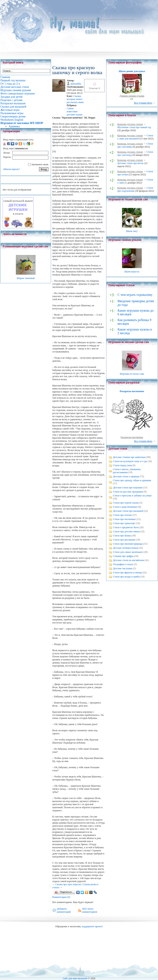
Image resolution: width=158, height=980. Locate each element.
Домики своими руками (132, 96)
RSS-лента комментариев (90, 910)
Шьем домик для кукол (132, 71)
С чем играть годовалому (135, 295)
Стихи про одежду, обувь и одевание (132, 480)
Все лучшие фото (143, 103)
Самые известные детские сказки (74, 111)
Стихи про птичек (122, 515)
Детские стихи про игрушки (128, 488)
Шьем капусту (132, 272)
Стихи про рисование (124, 540)
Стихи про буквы (122, 536)
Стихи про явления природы (128, 544)
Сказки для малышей (73, 19)
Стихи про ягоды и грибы (126, 577)
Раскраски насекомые (132, 437)
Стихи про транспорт (124, 523)
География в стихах (123, 564)
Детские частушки (123, 568)
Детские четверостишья (125, 548)
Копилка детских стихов (130, 124)
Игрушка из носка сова (132, 374)
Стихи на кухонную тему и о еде (130, 461)
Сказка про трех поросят (68, 884)
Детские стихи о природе (126, 476)
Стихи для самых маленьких (128, 552)
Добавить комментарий (64, 910)
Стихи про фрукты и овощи (127, 573)
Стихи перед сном (122, 465)
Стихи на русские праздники (128, 492)
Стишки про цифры (123, 556)
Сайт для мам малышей (75, 978)
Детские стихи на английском (128, 560)
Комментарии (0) (61, 897)
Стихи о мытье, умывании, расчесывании (127, 471)
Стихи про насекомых (124, 519)
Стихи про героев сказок (126, 503)
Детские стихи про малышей (128, 511)
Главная (54, 19)
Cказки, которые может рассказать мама (75, 99)
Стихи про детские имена (126, 531)
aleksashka (76, 84)
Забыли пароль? (11, 169)
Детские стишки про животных (129, 457)
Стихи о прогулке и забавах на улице (132, 496)
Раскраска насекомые (132, 391)
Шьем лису (132, 231)
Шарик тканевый (26, 278)
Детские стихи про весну (130, 163)
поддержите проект (92, 926)
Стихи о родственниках (125, 507)
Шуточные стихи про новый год (134, 127)
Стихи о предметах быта (126, 527)
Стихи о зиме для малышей (135, 137)
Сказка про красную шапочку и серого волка (111, 19)
